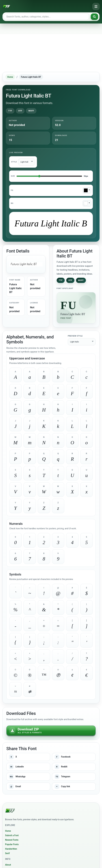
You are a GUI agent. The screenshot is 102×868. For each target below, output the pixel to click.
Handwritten (11, 849)
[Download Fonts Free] (7, 6)
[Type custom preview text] (51, 223)
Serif (7, 853)
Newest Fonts (12, 840)
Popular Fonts (12, 844)
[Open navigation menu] (96, 6)
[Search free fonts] (46, 17)
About (8, 865)
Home (10, 77)
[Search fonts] (94, 17)
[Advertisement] (51, 48)
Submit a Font (12, 835)
